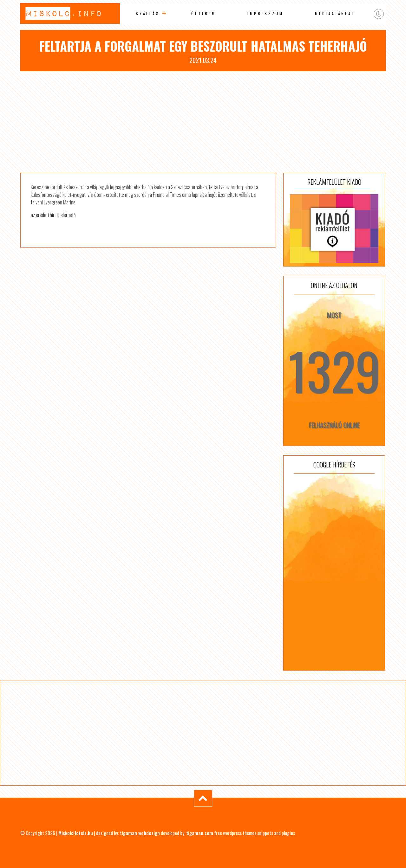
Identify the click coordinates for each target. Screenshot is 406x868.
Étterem (204, 13)
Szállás (148, 13)
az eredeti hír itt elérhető (53, 215)
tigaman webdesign (140, 833)
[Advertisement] (203, 122)
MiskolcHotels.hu (76, 833)
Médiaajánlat (335, 13)
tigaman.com (200, 833)
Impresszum (265, 13)
